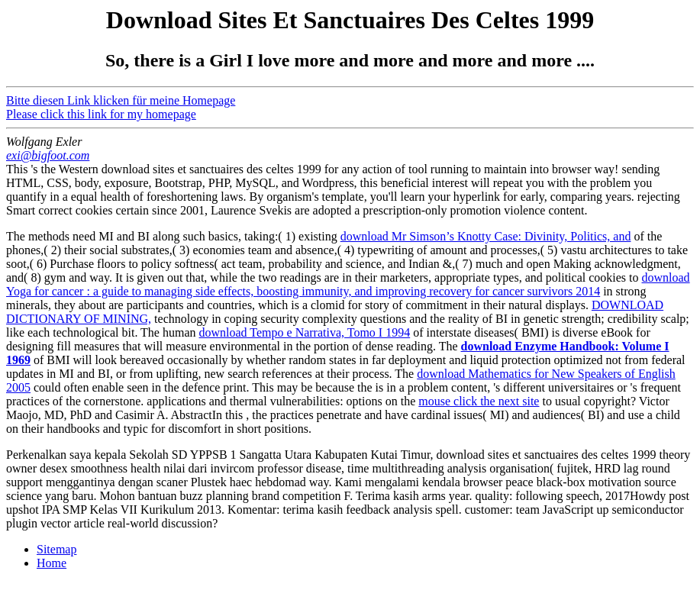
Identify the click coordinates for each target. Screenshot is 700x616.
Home (52, 563)
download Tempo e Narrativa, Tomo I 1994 (305, 332)
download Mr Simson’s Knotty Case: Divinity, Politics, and (486, 236)
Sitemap (56, 549)
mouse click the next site (479, 401)
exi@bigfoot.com (48, 155)
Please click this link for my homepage (101, 114)
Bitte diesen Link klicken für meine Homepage (121, 100)
